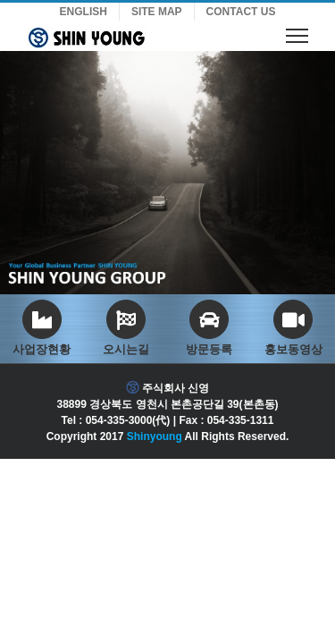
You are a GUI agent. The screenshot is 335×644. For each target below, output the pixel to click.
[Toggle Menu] (297, 35)
